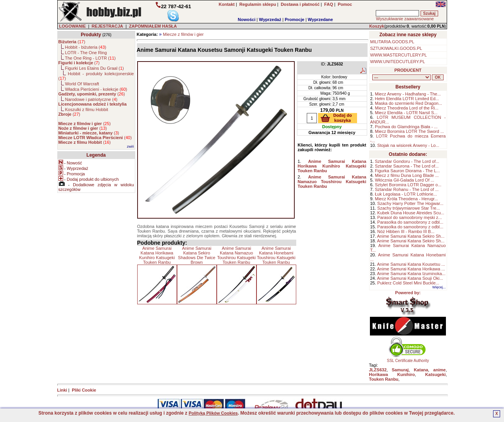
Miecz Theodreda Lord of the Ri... (407, 108)
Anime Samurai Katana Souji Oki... (410, 278)
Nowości (247, 19)
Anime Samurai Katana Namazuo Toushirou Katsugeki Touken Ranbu (236, 255)
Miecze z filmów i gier (183, 34)
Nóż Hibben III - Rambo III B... (406, 231)
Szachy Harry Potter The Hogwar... (410, 203)
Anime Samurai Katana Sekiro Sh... (411, 236)
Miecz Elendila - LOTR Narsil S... (406, 113)
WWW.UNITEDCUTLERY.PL (398, 62)
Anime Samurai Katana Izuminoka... (411, 274)
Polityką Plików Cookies (213, 413)
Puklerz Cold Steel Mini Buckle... (408, 283)
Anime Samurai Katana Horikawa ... (411, 269)
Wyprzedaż (270, 19)
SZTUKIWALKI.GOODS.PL (396, 48)
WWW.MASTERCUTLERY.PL (399, 55)
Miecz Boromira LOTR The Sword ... (409, 131)
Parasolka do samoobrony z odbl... (410, 222)
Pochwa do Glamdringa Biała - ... (406, 127)
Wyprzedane (321, 19)
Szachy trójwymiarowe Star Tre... (409, 208)
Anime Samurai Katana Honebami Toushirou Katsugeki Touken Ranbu (276, 255)
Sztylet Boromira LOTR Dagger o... (408, 185)
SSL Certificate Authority (408, 359)
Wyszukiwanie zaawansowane (405, 19)
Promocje (294, 19)
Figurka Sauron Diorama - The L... (408, 171)
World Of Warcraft (82, 84)
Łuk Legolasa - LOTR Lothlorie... (406, 194)
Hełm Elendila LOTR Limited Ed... (407, 99)
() (72, 42)
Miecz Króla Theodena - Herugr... (407, 199)
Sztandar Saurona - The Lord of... (407, 166)
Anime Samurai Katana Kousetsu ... (411, 264)
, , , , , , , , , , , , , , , (401, 77)
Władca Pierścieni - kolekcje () (96, 89)
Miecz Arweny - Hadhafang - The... (408, 94)
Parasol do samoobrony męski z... (410, 217)
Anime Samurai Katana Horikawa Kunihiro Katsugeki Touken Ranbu (157, 255)
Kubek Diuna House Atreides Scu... (411, 213)
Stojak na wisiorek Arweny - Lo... (408, 145)
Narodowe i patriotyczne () (91, 99)
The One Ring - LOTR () (90, 58)
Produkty (91, 35)
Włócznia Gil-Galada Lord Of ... (405, 180)
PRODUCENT (408, 70)
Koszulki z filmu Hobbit (87, 109)
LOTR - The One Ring (86, 53)
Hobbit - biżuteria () (86, 47)
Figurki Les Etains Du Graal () (95, 68)
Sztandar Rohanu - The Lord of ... (407, 189)
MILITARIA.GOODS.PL (393, 42)
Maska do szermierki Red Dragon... (409, 103)
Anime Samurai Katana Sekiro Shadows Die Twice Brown (197, 255)
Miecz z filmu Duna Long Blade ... (407, 175)
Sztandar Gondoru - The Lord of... (407, 161)
